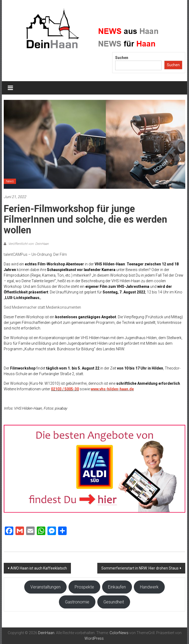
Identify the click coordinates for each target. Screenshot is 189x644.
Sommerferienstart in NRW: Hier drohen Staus (140, 568)
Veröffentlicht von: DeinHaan (28, 244)
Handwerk (149, 587)
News (10, 181)
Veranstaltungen (45, 587)
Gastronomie (77, 602)
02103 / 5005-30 (65, 389)
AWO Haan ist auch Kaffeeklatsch (39, 568)
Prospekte (84, 587)
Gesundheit (114, 602)
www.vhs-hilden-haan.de (112, 389)
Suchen (122, 58)
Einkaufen (117, 587)
